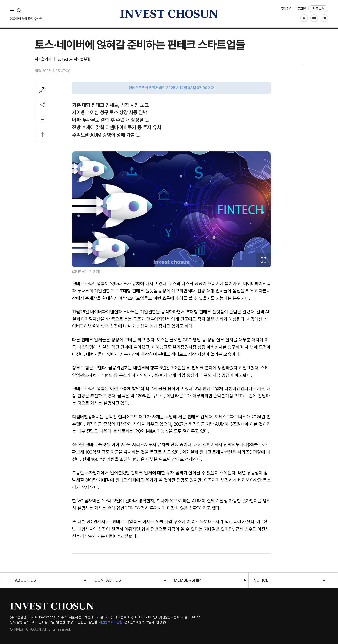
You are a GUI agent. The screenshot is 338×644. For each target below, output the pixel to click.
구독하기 (287, 9)
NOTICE (261, 580)
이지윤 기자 (43, 59)
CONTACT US (108, 580)
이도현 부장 (82, 59)
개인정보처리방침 (111, 622)
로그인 (302, 9)
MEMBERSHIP (187, 580)
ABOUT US (25, 580)
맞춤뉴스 (318, 9)
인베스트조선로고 (169, 14)
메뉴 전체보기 (13, 11)
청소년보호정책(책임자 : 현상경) (145, 622)
